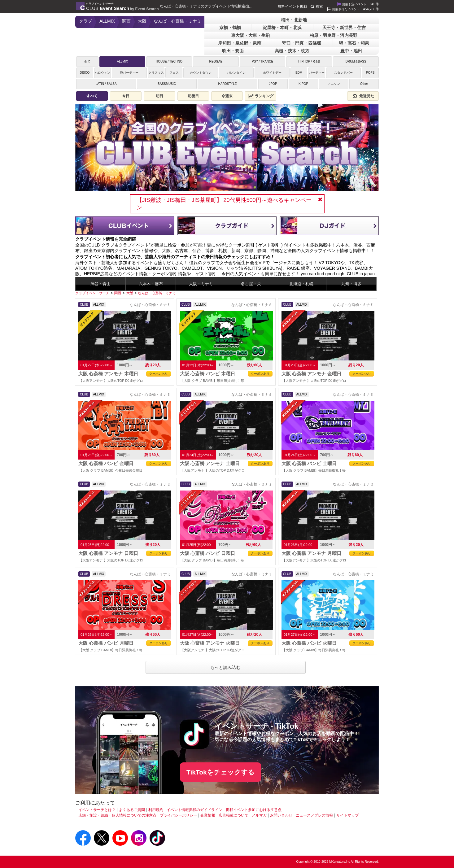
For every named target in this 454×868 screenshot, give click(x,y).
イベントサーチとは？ (97, 810)
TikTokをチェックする (220, 772)
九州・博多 (351, 284)
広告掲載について (234, 815)
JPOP (273, 84)
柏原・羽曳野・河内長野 (334, 35)
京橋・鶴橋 (230, 28)
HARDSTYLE (227, 84)
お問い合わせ (281, 815)
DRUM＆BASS (356, 61)
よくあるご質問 (132, 810)
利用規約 (156, 810)
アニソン (334, 84)
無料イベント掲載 (292, 7)
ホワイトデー (272, 73)
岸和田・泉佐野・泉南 (240, 43)
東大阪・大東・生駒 (251, 35)
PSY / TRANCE (262, 61)
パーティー (317, 73)
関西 (126, 21)
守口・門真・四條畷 (302, 43)
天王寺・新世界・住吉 (344, 28)
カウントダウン (201, 73)
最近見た (363, 96)
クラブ (85, 21)
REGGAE (216, 61)
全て (87, 61)
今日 (126, 96)
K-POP (303, 84)
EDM (299, 73)
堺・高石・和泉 (354, 43)
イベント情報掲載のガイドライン (194, 810)
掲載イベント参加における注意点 (254, 810)
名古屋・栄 (251, 284)
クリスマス (156, 73)
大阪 (142, 21)
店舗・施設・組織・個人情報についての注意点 (117, 815)
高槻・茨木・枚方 (292, 51)
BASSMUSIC (167, 84)
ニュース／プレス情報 (314, 815)
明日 (159, 96)
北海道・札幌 (301, 284)
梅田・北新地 (294, 20)
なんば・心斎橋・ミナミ (177, 21)
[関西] (118, 293)
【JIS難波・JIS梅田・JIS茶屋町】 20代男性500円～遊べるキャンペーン (224, 204)
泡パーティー (129, 73)
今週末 (227, 96)
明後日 (193, 96)
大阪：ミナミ (201, 284)
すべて (92, 96)
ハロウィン (103, 73)
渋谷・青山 (100, 284)
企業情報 (208, 815)
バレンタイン (236, 73)
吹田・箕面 (233, 51)
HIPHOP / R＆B (309, 61)
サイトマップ (347, 815)
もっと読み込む (225, 667)
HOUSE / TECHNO (169, 61)
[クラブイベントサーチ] (92, 293)
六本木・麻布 (151, 284)
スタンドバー (343, 73)
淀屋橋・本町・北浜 (282, 28)
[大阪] (130, 293)
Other (364, 84)
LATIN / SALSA (106, 84)
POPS (370, 73)
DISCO (85, 73)
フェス (174, 73)
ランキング (261, 96)
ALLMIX (107, 21)
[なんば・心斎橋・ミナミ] (157, 293)
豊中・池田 (351, 51)
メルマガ (259, 815)
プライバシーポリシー (178, 815)
